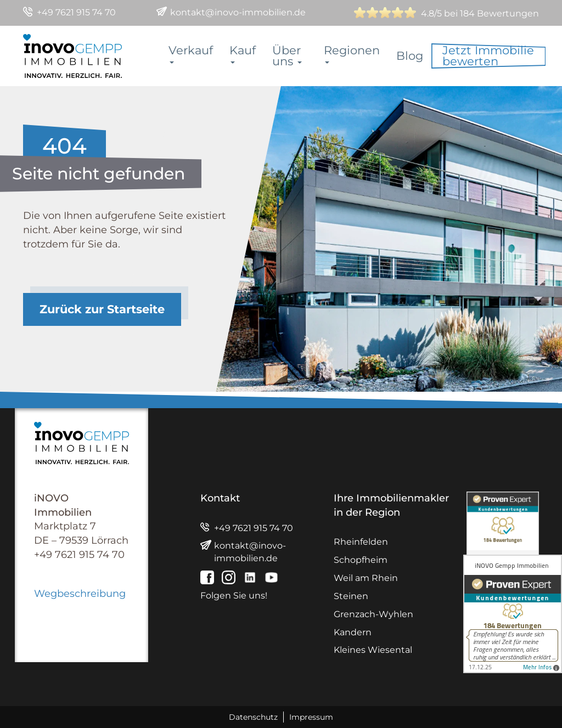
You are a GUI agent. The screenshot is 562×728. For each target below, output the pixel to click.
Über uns (287, 56)
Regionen (352, 53)
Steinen (351, 596)
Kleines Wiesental (373, 650)
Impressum (311, 717)
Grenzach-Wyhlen (373, 614)
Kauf (243, 53)
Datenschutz (253, 717)
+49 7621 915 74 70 (76, 12)
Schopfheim (361, 560)
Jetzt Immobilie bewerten (488, 56)
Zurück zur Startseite (102, 309)
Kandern (353, 632)
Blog (410, 56)
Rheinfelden (361, 542)
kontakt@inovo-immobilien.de (238, 12)
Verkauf (191, 53)
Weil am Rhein (366, 578)
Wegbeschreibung (80, 594)
